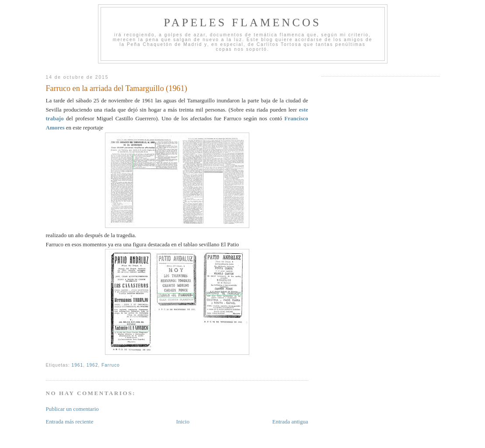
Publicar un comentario (72, 409)
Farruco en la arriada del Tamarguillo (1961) (117, 88)
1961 (78, 365)
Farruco (111, 365)
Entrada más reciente (70, 422)
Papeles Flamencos (243, 23)
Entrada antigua (290, 422)
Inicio (183, 422)
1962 (92, 365)
